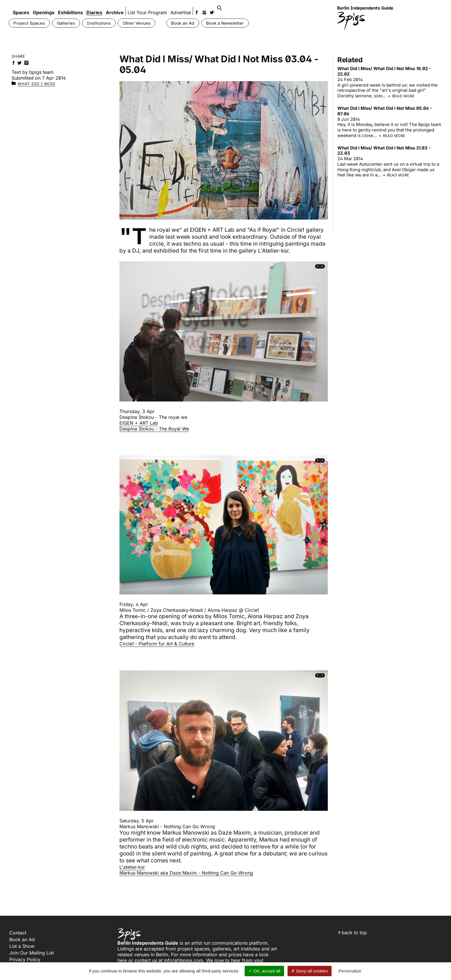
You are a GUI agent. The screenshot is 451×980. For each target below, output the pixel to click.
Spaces (21, 8)
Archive (115, 8)
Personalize (350, 971)
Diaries (94, 8)
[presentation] (318, 266)
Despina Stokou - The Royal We (154, 429)
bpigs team (41, 72)
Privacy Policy (25, 959)
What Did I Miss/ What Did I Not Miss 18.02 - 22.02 (384, 71)
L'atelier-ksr (132, 867)
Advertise (184, 8)
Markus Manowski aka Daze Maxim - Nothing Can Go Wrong (186, 873)
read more (403, 96)
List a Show (22, 946)
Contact (18, 932)
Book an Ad (22, 939)
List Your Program (151, 8)
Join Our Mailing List (32, 952)
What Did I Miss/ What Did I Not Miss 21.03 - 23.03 (384, 151)
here (122, 960)
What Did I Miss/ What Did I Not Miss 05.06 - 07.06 (385, 111)
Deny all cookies (310, 971)
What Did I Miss (37, 84)
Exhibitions (70, 8)
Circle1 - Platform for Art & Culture (157, 643)
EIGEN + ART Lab (139, 423)
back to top (354, 932)
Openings (44, 8)
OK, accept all (264, 971)
